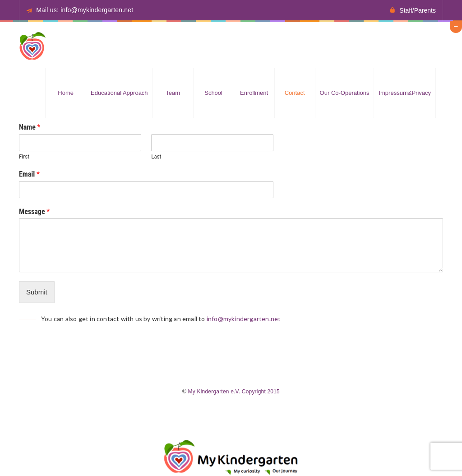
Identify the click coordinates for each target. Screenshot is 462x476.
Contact (295, 93)
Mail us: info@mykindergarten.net (85, 10)
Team (173, 93)
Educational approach (119, 93)
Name (30, 127)
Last (156, 156)
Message (34, 212)
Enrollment (254, 93)
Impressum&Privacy (405, 93)
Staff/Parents (418, 10)
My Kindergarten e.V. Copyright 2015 (234, 392)
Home (66, 93)
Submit (37, 292)
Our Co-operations (345, 93)
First (24, 156)
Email (29, 174)
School (213, 93)
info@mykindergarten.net (244, 319)
